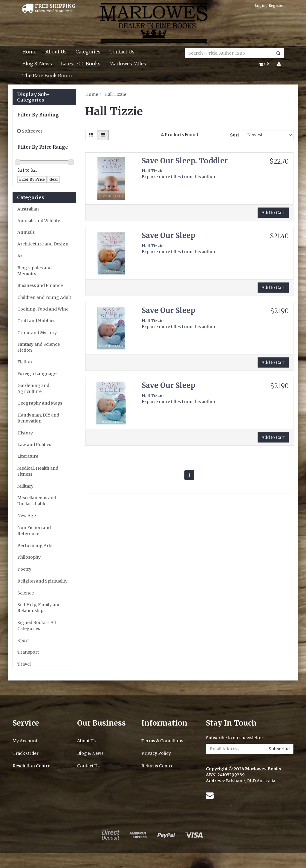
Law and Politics (34, 445)
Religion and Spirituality (42, 581)
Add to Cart (273, 213)
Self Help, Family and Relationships (39, 608)
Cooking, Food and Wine (43, 309)
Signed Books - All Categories (37, 626)
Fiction (25, 362)
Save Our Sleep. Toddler (185, 161)
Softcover (32, 131)
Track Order (26, 753)
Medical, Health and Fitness (38, 471)
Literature (28, 456)
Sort (234, 135)
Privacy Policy (156, 753)
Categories (88, 52)
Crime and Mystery (37, 333)
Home (29, 52)
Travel (24, 664)
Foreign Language (37, 374)
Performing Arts (35, 546)
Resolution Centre (31, 766)
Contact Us (122, 52)
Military (25, 486)
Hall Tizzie (115, 94)
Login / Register (269, 6)
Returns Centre (157, 766)
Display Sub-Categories (33, 97)
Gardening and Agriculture (33, 388)
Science (26, 593)
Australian (28, 209)
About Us (56, 52)
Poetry (24, 569)
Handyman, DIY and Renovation (38, 418)
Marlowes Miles (128, 64)
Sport (23, 640)
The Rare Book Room (47, 76)
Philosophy (29, 557)
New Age (27, 516)
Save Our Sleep (169, 235)
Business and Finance (40, 285)
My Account (25, 741)
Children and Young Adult (44, 297)
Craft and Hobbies (36, 321)
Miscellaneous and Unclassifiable (37, 501)
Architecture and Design (43, 244)
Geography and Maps (40, 403)
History (25, 433)
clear (54, 179)
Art (21, 256)
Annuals (26, 232)
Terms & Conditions (162, 741)
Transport (28, 652)
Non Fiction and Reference (34, 531)
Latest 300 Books (81, 64)
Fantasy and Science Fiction (39, 347)
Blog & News (37, 64)
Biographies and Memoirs (35, 271)
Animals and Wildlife (39, 221)
